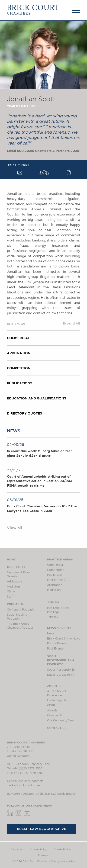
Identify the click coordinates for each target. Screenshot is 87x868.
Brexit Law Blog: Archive (42, 829)
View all (14, 528)
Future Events (57, 643)
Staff (10, 597)
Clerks (11, 592)
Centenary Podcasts (21, 610)
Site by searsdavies (63, 861)
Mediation (54, 590)
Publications (20, 383)
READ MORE (16, 324)
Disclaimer (17, 850)
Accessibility (39, 850)
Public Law (55, 575)
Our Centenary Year (61, 720)
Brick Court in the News (64, 639)
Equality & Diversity (61, 675)
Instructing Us (57, 700)
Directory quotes (24, 413)
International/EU (58, 580)
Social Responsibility (61, 670)
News (51, 633)
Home (11, 559)
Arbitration (19, 353)
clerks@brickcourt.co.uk (24, 785)
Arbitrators (15, 582)
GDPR (51, 705)
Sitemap (42, 855)
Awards (52, 710)
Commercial (18, 338)
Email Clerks (19, 165)
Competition (19, 368)
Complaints (55, 715)
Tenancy (53, 617)
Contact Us (57, 728)
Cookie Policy (62, 850)
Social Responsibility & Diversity (61, 660)
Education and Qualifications (37, 398)
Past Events (55, 649)
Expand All (71, 323)
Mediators (14, 587)
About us (55, 686)
